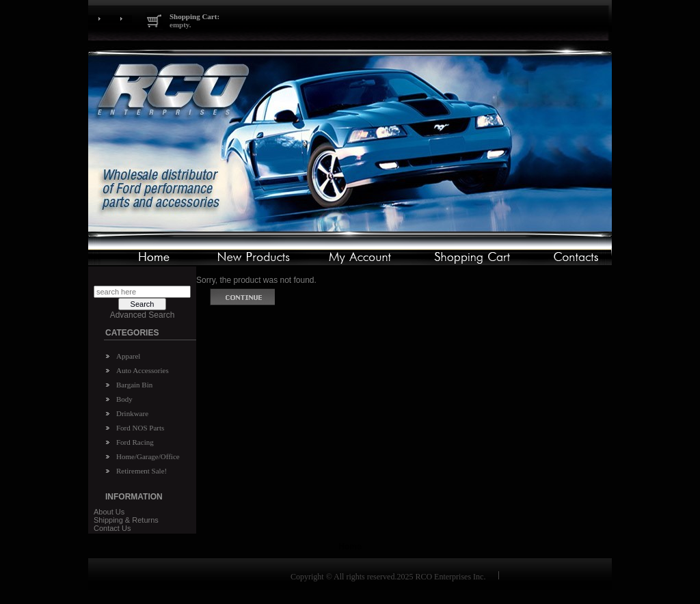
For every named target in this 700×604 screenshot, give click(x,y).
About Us (109, 512)
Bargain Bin (134, 385)
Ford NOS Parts (140, 428)
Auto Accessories (143, 370)
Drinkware (132, 413)
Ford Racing (135, 442)
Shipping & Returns (126, 520)
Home (350, 547)
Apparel (128, 356)
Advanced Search (143, 315)
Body (124, 399)
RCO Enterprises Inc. (450, 577)
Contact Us (112, 528)
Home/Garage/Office (148, 456)
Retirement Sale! (142, 471)
